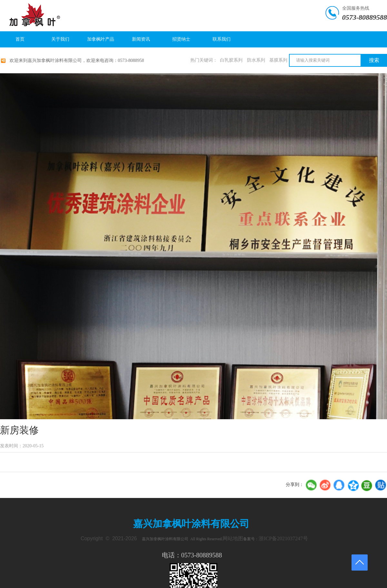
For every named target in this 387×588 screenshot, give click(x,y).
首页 (20, 39)
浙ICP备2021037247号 (283, 538)
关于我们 (60, 39)
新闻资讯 (141, 39)
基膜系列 (278, 60)
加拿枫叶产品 (101, 39)
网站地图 (233, 538)
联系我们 (222, 39)
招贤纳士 (181, 39)
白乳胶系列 (231, 60)
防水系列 (256, 60)
